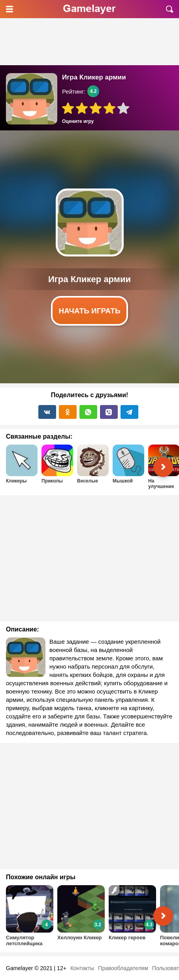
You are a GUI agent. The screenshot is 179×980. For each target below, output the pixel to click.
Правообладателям (123, 968)
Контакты (82, 968)
